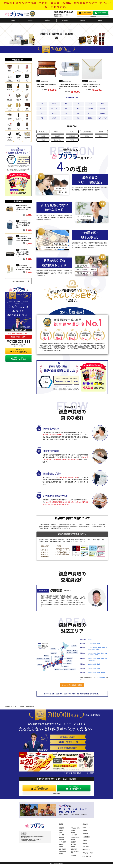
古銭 (66, 113)
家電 (18, 205)
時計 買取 (61, 854)
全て (42, 104)
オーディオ (54, 108)
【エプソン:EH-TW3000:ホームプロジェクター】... (24, 210)
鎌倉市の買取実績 (30, 706)
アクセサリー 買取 (75, 828)
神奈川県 (95, 647)
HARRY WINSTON (87, 132)
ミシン (61, 81)
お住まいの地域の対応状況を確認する (72, 685)
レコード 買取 (74, 835)
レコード (90, 113)
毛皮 (78, 118)
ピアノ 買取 (61, 840)
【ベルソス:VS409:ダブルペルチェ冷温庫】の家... (23, 225)
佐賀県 (94, 672)
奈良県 (102, 659)
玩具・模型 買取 (62, 849)
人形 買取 (73, 840)
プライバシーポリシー (88, 853)
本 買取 (60, 832)
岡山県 (98, 664)
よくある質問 (65, 20)
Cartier (72, 132)
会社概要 (100, 20)
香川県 (94, 668)
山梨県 (92, 655)
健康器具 (90, 118)
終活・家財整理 (87, 856)
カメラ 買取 (61, 837)
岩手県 (98, 643)
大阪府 (90, 659)
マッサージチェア (102, 118)
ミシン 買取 (61, 835)
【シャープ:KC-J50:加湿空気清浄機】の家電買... (24, 239)
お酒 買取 (61, 847)
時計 (42, 113)
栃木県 (93, 649)
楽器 (66, 108)
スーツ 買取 (74, 844)
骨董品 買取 (61, 828)
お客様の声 (48, 20)
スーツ (66, 118)
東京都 (90, 647)
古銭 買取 (73, 830)
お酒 (78, 108)
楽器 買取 (61, 844)
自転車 (54, 118)
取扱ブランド (86, 827)
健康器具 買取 (74, 849)
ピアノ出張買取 (20, 706)
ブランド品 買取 (62, 851)
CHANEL (87, 136)
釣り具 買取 (74, 855)
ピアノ (38, 81)
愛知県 (98, 653)
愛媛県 (90, 668)
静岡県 (94, 653)
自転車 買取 (74, 842)
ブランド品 (102, 108)
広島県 (90, 664)
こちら (80, 345)
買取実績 (30, 20)
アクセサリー (85, 81)
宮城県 (90, 643)
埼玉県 (99, 647)
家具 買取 (73, 832)
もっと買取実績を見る (18, 281)
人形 (42, 118)
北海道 (90, 639)
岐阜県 (102, 653)
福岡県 (90, 672)
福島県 (94, 643)
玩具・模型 (90, 108)
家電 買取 (61, 830)
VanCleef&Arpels (43, 132)
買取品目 (13, 20)
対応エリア (85, 824)
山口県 (94, 664)
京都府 (98, 659)
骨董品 (54, 104)
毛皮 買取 (73, 847)
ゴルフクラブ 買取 (75, 837)
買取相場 (85, 840)
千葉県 (103, 647)
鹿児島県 (103, 672)
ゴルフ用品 (102, 113)
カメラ (102, 104)
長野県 (90, 653)
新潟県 (96, 655)
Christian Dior (57, 140)
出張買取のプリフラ (10, 706)
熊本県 (98, 672)
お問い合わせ (102, 678)
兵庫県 (94, 659)
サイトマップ (86, 850)
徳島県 (98, 668)
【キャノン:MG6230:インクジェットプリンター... (23, 254)
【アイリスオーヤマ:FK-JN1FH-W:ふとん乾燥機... (24, 268)
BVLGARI (101, 132)
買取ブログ (83, 20)
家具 (78, 113)
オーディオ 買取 (62, 842)
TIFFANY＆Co (58, 132)
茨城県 (97, 649)
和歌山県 (93, 660)
